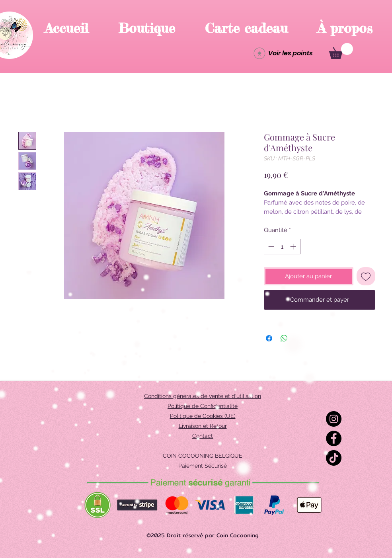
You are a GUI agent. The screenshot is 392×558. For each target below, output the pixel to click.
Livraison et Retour (203, 426)
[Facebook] (334, 438)
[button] (341, 51)
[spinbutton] (282, 247)
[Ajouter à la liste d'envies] (366, 276)
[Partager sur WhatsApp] (284, 338)
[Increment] (294, 247)
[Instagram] (334, 419)
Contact (203, 436)
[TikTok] (334, 458)
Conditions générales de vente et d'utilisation (203, 396)
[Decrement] (270, 247)
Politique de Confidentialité (203, 406)
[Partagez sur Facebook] (269, 338)
